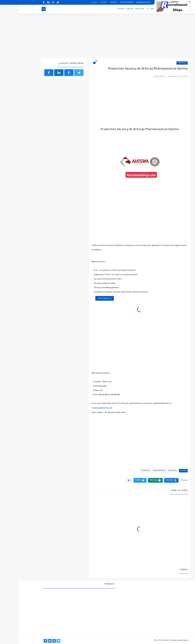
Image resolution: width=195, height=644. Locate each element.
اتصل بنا (85, 2)
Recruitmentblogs (143, 640)
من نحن (76, 2)
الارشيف (95, 2)
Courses (111, 9)
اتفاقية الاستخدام (108, 2)
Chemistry (164, 63)
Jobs (134, 9)
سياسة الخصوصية (125, 2)
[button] (153, 480)
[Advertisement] (98, 37)
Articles (103, 9)
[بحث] (25, 9)
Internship (121, 9)
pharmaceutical (141, 471)
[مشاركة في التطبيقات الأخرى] (110, 480)
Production (127, 471)
